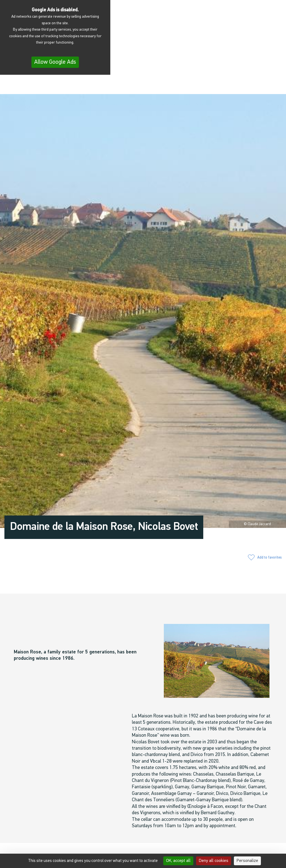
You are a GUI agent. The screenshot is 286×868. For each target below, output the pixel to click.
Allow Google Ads (55, 62)
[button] (228, 86)
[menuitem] (272, 86)
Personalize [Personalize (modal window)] (247, 861)
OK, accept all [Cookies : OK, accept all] (178, 861)
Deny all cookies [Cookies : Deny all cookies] (214, 861)
